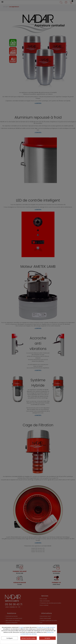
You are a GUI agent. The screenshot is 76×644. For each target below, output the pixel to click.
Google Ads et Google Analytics (46, 627)
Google (21, 627)
